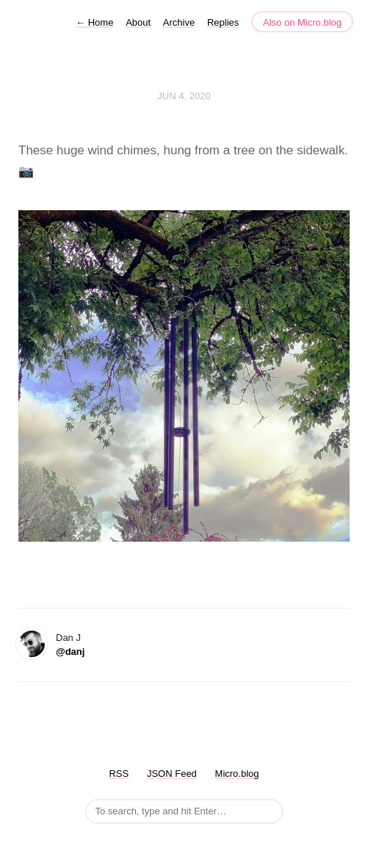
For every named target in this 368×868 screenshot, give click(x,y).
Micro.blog (237, 774)
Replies (223, 22)
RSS (119, 774)
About (138, 22)
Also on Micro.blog (302, 22)
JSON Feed (172, 774)
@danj (70, 652)
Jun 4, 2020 (184, 96)
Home (94, 22)
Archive (179, 22)
